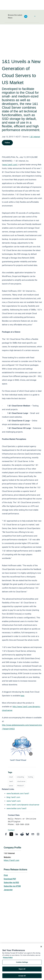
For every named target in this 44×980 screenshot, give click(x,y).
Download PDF (10, 879)
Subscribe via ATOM (12, 886)
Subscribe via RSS (11, 883)
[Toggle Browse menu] (35, 16)
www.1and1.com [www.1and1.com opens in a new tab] (14, 801)
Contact (11, 830)
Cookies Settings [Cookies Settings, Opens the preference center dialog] (22, 963)
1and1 (11, 781)
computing (20, 777)
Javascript (8, 890)
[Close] (41, 947)
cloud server (21, 781)
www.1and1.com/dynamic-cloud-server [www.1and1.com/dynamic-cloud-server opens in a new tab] (23, 805)
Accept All (22, 976)
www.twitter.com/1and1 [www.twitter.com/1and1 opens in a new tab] (17, 808)
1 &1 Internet (35, 137)
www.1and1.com (10, 165)
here (22, 696)
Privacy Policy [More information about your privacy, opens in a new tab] (8, 958)
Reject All (22, 970)
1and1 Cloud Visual (18, 760)
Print (6, 875)
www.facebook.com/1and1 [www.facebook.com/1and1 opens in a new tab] (18, 794)
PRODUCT (20, 786)
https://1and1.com (11, 860)
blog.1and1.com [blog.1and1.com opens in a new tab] (13, 797)
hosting (30, 777)
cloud (11, 777)
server (11, 786)
